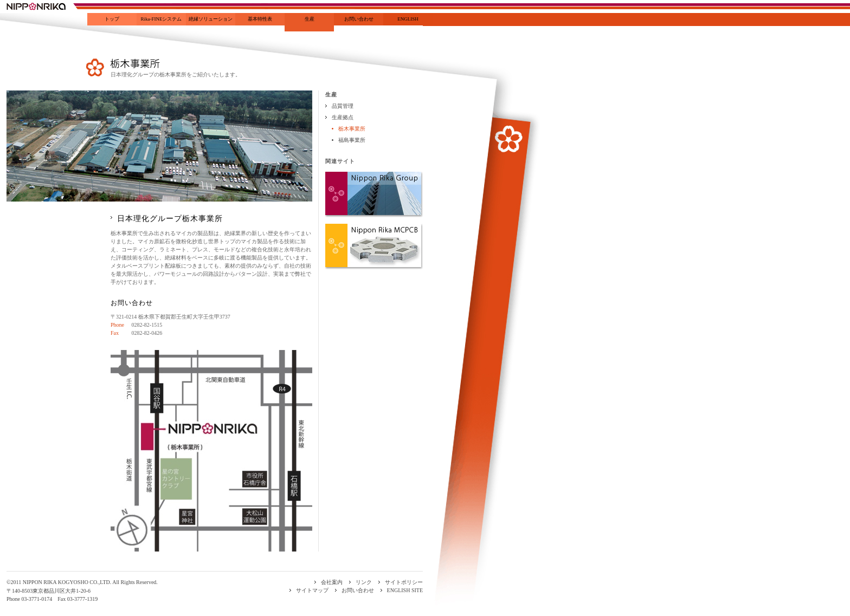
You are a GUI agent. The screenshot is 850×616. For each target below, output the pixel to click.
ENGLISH (408, 19)
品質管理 (343, 106)
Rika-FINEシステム (162, 19)
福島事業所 (352, 140)
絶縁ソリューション (211, 19)
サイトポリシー (404, 582)
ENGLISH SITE (405, 590)
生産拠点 (343, 117)
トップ (112, 19)
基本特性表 (260, 19)
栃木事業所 (352, 129)
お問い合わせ (359, 19)
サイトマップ (312, 590)
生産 (310, 19)
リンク (364, 582)
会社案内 (332, 582)
